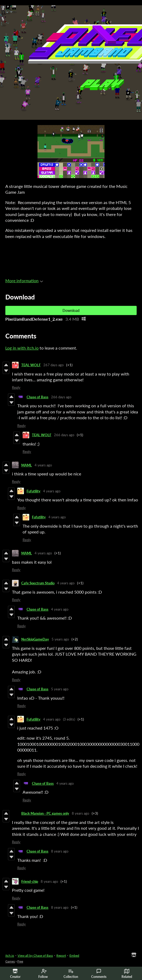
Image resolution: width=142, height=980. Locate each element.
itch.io (10, 955)
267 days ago (53, 365)
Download (71, 310)
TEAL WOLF (31, 365)
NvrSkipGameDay (35, 639)
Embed (74, 955)
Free (20, 961)
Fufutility (34, 491)
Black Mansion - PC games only (45, 813)
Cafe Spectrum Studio (38, 583)
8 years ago (80, 813)
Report (61, 955)
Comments (99, 974)
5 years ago (60, 639)
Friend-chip (30, 881)
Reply (16, 387)
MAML (27, 465)
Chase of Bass (37, 397)
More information (24, 281)
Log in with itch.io (22, 348)
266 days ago (61, 397)
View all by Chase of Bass (35, 955)
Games (10, 961)
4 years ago (43, 465)
